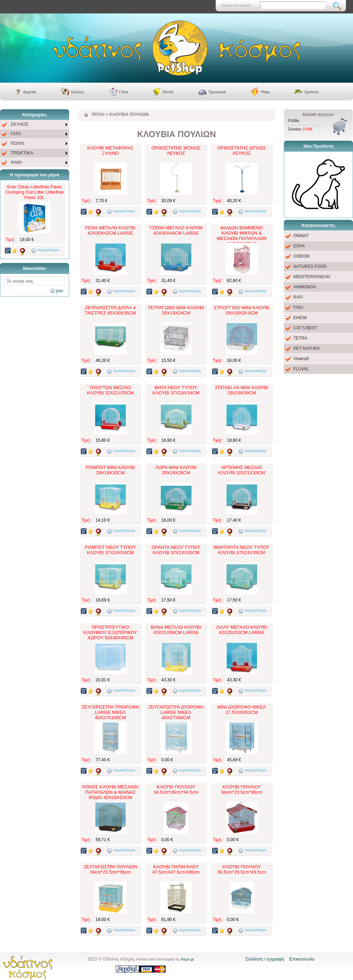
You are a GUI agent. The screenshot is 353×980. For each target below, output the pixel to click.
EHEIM (300, 318)
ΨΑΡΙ (16, 162)
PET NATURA (307, 348)
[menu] (35, 144)
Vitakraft (301, 359)
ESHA (299, 246)
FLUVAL (301, 369)
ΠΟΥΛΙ (17, 143)
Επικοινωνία (302, 959)
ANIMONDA (305, 287)
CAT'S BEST (305, 328)
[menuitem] (35, 125)
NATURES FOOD (310, 266)
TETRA (300, 338)
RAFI (298, 297)
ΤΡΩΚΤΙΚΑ (22, 153)
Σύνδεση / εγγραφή (265, 959)
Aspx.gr (187, 959)
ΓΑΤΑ (16, 134)
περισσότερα (48, 250)
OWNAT (301, 236)
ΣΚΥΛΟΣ (20, 124)
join (60, 291)
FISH (298, 307)
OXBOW (301, 256)
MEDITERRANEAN (312, 277)
